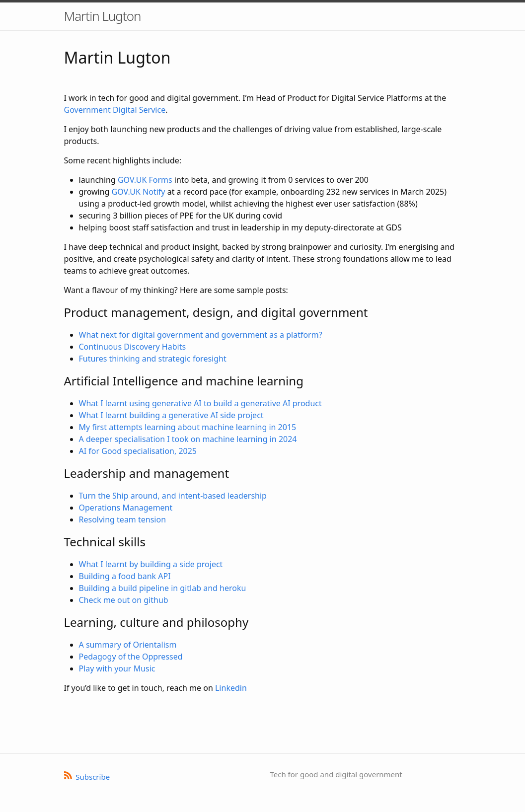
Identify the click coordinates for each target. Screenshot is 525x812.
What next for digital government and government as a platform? (201, 335)
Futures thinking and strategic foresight (153, 359)
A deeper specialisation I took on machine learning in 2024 (188, 439)
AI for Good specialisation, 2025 (138, 451)
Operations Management (126, 508)
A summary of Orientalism (128, 645)
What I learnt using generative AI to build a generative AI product (200, 403)
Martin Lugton (103, 16)
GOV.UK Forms (145, 180)
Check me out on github (124, 600)
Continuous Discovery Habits (133, 347)
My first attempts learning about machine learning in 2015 (188, 427)
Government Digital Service (115, 110)
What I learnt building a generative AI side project (171, 415)
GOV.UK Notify (139, 192)
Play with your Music (117, 668)
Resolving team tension (123, 519)
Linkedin (231, 688)
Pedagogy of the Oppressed (131, 657)
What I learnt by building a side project (151, 564)
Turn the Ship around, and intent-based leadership (173, 496)
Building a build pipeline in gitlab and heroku (163, 588)
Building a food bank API (125, 576)
